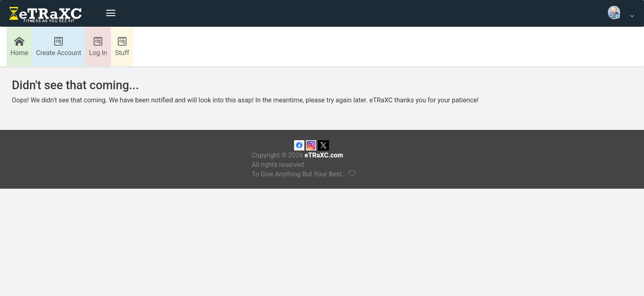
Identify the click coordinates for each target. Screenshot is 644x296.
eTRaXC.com (324, 155)
